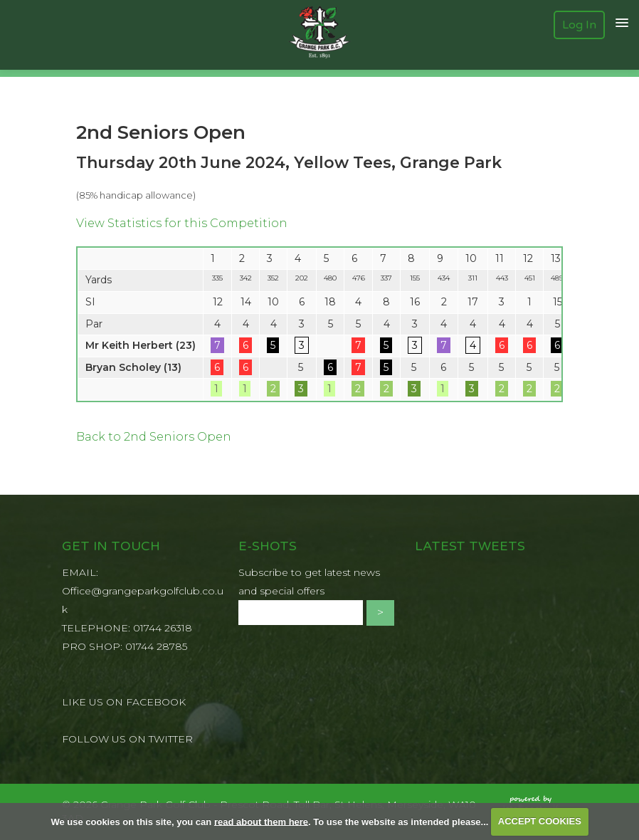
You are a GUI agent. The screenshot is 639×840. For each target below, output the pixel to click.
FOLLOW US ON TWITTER (127, 739)
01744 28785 (156, 646)
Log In (579, 25)
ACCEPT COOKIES (540, 821)
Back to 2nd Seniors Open (154, 437)
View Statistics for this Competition (182, 223)
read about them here (261, 821)
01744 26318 (163, 628)
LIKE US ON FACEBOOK (124, 702)
